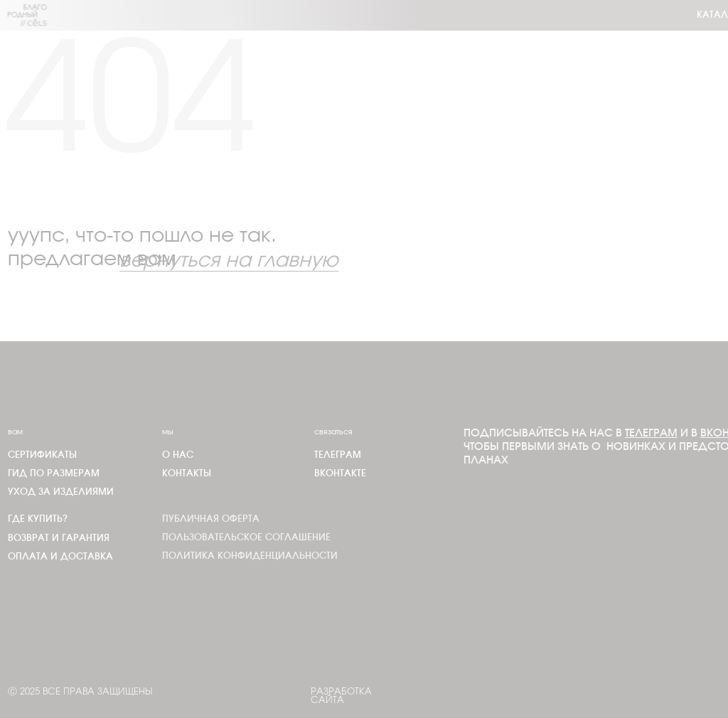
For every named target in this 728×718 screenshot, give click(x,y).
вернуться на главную (229, 261)
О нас (178, 455)
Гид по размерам (54, 474)
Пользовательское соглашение (246, 538)
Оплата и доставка (60, 557)
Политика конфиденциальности (250, 556)
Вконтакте (340, 474)
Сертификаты (42, 455)
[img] (28, 15)
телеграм (338, 455)
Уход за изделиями (61, 492)
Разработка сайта (341, 697)
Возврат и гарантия (59, 538)
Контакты (187, 474)
